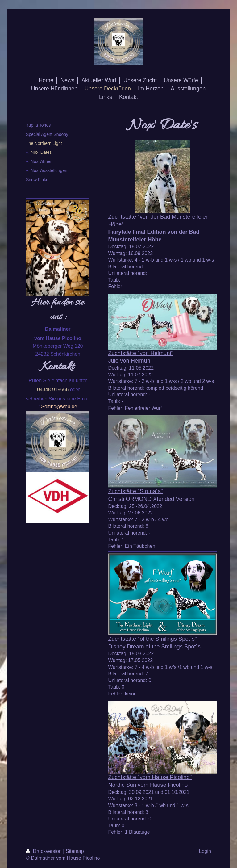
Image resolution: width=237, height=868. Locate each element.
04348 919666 (53, 390)
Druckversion (44, 851)
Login (205, 851)
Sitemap (75, 851)
